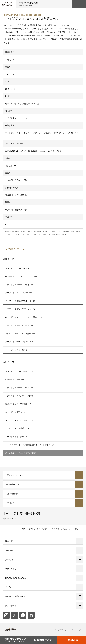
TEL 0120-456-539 (29, 4)
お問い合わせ (43, 494)
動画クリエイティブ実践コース (18, 404)
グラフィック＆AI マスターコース (19, 293)
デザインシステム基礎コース (17, 428)
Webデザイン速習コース (16, 412)
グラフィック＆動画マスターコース (20, 301)
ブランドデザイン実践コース (17, 437)
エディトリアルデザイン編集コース (20, 285)
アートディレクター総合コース (18, 350)
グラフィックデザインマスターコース (21, 268)
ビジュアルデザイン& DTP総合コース (21, 334)
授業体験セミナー (43, 484)
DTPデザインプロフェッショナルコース (22, 276)
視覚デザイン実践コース (15, 379)
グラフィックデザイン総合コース (19, 342)
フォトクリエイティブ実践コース (19, 420)
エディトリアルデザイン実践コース (20, 388)
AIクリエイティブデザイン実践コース (21, 396)
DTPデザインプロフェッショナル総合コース (24, 317)
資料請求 (43, 503)
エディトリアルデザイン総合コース (20, 325)
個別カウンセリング (43, 475)
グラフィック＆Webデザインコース (20, 309)
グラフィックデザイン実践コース (19, 371)
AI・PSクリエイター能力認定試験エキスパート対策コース (30, 445)
